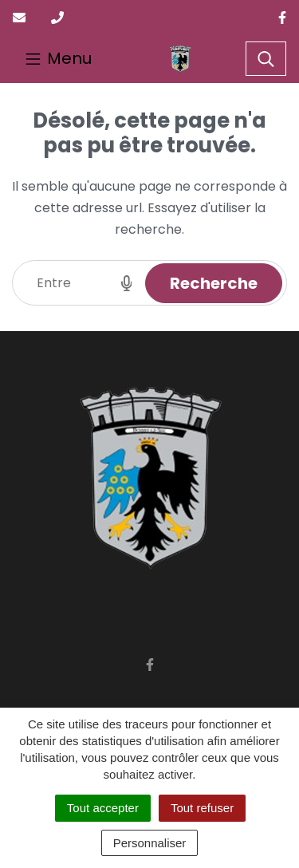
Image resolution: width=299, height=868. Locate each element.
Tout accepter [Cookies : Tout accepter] (103, 808)
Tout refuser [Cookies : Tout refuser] (202, 808)
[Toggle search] (266, 59)
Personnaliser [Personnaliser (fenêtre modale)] (150, 843)
